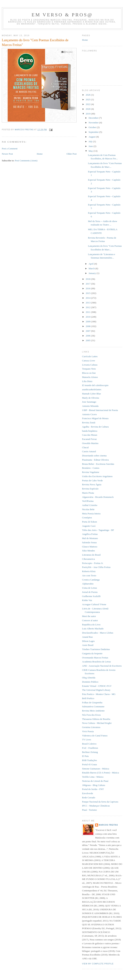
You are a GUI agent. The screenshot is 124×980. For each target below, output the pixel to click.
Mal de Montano (90, 538)
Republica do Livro (91, 625)
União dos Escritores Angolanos (97, 476)
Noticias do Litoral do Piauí (95, 781)
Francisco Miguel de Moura (95, 418)
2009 (88, 321)
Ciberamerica (88, 559)
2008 (88, 326)
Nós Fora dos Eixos (91, 715)
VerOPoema (88, 501)
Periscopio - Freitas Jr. (93, 563)
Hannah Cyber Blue (91, 394)
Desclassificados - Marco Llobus (98, 633)
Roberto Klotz (89, 571)
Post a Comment (10, 149)
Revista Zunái (89, 423)
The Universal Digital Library (96, 690)
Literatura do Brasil (91, 555)
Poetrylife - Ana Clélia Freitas (96, 567)
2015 (88, 293)
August (92, 137)
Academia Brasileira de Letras (96, 662)
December (94, 118)
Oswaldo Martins (90, 443)
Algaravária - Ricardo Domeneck (98, 497)
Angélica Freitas (90, 534)
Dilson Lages (88, 641)
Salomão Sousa (89, 542)
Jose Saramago (89, 402)
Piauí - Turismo (89, 810)
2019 (88, 114)
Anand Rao (87, 637)
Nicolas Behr (88, 509)
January (93, 273)
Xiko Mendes (88, 551)
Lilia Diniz (87, 381)
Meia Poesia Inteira (91, 514)
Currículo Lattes (90, 356)
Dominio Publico (90, 682)
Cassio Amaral (89, 451)
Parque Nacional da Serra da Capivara (100, 802)
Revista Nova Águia (92, 484)
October (93, 127)
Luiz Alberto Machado (93, 629)
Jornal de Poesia (90, 592)
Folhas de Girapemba (92, 702)
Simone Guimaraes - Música (96, 769)
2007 (88, 331)
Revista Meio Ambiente (93, 711)
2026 (88, 95)
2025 (88, 99)
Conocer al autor (90, 620)
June (91, 146)
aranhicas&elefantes (92, 389)
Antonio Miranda (90, 406)
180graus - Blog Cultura (94, 785)
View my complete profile (98, 964)
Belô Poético (88, 698)
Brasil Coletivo (89, 744)
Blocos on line (89, 373)
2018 (88, 279)
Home (40, 154)
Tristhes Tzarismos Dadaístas (96, 649)
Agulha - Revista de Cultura (95, 427)
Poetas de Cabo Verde (92, 480)
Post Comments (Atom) (26, 161)
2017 (88, 284)
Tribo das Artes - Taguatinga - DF (98, 530)
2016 (88, 288)
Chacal (85, 447)
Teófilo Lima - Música (93, 777)
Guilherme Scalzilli (91, 596)
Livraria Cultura (90, 365)
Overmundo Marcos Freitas (95, 658)
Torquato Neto (89, 369)
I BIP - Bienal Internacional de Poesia (100, 410)
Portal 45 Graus (90, 764)
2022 (88, 104)
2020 (88, 109)
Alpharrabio (88, 584)
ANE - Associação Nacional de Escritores (102, 666)
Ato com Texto (89, 575)
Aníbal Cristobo (90, 505)
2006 (88, 336)
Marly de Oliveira (91, 398)
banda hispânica (90, 431)
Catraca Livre (89, 361)
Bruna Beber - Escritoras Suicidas (98, 464)
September (94, 132)
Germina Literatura (91, 727)
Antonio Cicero (89, 414)
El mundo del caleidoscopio (95, 385)
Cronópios (87, 518)
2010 (88, 317)
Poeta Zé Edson (90, 522)
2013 (88, 303)
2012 (88, 307)
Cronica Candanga (91, 580)
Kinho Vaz (87, 600)
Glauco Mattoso (90, 547)
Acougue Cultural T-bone (94, 604)
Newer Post (7, 154)
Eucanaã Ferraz (89, 439)
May (91, 151)
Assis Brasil (88, 645)
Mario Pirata (88, 493)
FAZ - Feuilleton (90, 748)
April (91, 264)
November (94, 123)
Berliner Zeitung (90, 752)
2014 (88, 298)
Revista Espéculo (90, 489)
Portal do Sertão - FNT (93, 789)
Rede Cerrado (89, 797)
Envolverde (88, 793)
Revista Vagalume (91, 472)
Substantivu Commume (93, 706)
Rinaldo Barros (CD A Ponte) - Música (100, 773)
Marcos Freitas (108, 825)
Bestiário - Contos (91, 468)
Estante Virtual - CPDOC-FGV (97, 686)
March (92, 268)
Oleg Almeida (89, 678)
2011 (88, 312)
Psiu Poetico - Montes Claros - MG (99, 694)
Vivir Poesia (88, 731)
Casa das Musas (90, 435)
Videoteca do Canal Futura (95, 736)
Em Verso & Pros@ (62, 15)
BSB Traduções (89, 760)
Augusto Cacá (89, 526)
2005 (88, 340)
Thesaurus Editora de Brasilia (96, 719)
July (91, 141)
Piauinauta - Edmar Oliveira (95, 460)
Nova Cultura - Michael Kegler (97, 723)
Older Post (72, 154)
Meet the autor (89, 616)
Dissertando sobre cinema (94, 456)
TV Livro (87, 740)
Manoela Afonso (90, 377)
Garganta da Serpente (92, 653)
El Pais (85, 756)
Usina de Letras (90, 588)
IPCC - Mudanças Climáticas (96, 806)
